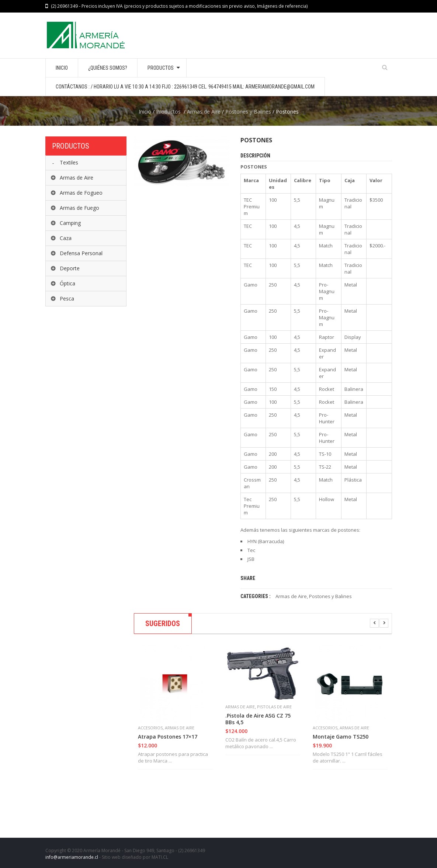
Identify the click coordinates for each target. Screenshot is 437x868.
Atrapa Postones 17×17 (168, 737)
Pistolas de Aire (274, 707)
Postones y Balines (248, 112)
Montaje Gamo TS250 (341, 737)
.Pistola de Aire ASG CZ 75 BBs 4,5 (258, 719)
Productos (168, 112)
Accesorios (150, 728)
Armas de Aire (204, 112)
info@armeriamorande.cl (72, 857)
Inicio (145, 112)
